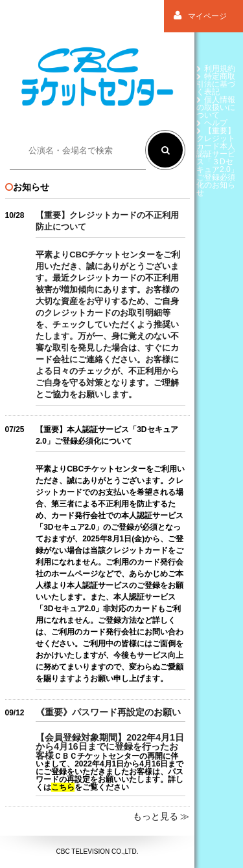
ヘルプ (212, 123)
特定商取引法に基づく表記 (216, 84)
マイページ (200, 16)
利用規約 (216, 69)
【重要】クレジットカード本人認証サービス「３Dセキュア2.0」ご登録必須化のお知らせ (217, 162)
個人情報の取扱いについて (216, 107)
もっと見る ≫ (161, 816)
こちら (63, 787)
